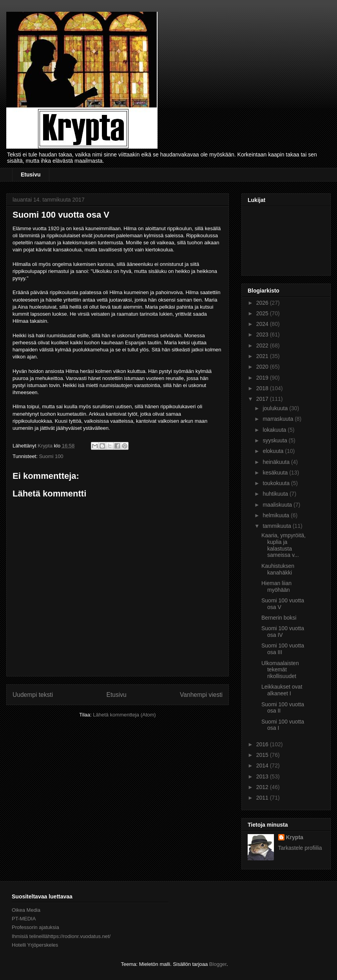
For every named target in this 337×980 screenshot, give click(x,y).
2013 (263, 776)
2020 (263, 367)
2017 (263, 399)
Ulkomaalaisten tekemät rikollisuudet (280, 670)
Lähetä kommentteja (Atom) (124, 715)
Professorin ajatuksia (35, 927)
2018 (263, 388)
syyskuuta (275, 440)
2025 (263, 313)
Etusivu (31, 175)
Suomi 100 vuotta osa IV (283, 632)
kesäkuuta (276, 473)
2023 (263, 335)
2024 (263, 324)
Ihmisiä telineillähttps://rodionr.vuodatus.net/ (61, 936)
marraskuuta (279, 419)
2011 (263, 798)
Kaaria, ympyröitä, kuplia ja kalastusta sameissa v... (284, 545)
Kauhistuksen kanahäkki (278, 569)
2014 (263, 765)
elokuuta (274, 451)
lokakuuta (275, 430)
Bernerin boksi (279, 618)
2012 (263, 787)
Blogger (218, 964)
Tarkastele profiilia (300, 848)
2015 (263, 755)
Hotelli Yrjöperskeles (35, 945)
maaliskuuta (278, 505)
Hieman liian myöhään (276, 586)
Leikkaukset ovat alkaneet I (282, 690)
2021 (263, 356)
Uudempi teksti (33, 695)
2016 (263, 744)
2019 (263, 378)
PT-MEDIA (24, 919)
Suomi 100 (51, 456)
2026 (263, 303)
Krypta (295, 837)
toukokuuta (277, 483)
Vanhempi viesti (201, 695)
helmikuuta (277, 515)
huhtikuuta (276, 494)
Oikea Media (26, 910)
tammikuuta (277, 526)
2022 (263, 345)
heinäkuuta (277, 462)
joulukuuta (276, 408)
